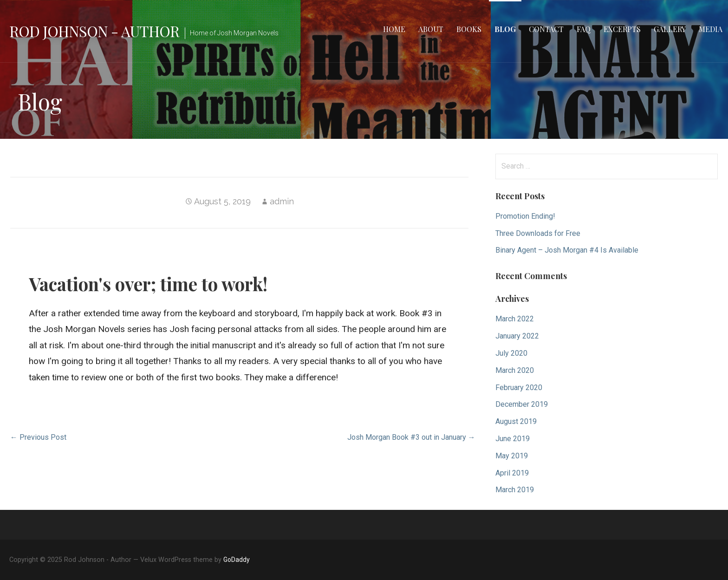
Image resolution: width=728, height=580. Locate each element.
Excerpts (622, 29)
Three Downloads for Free (538, 233)
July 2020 (511, 353)
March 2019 (515, 490)
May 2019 (512, 456)
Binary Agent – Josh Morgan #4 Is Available (567, 250)
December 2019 (522, 404)
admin (282, 201)
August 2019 (516, 421)
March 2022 (515, 319)
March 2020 (515, 370)
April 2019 (512, 473)
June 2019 (513, 439)
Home (394, 29)
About (431, 29)
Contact (546, 29)
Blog (505, 29)
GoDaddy (237, 560)
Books (469, 29)
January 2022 (517, 336)
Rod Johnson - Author (94, 31)
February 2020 (519, 388)
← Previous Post (38, 437)
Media (711, 29)
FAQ (584, 29)
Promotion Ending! (525, 216)
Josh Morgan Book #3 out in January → (411, 437)
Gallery (670, 29)
